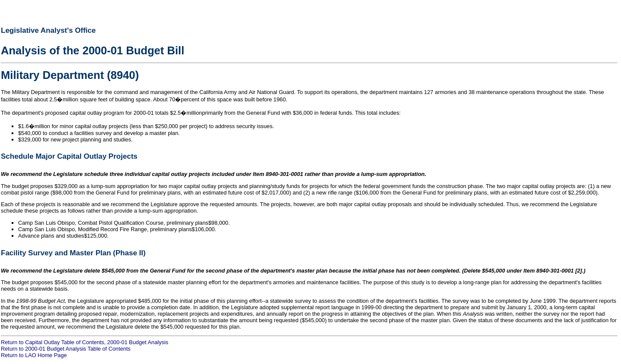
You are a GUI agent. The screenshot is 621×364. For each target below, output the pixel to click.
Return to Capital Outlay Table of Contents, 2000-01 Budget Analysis (85, 342)
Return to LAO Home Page (34, 355)
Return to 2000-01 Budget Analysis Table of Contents (66, 349)
